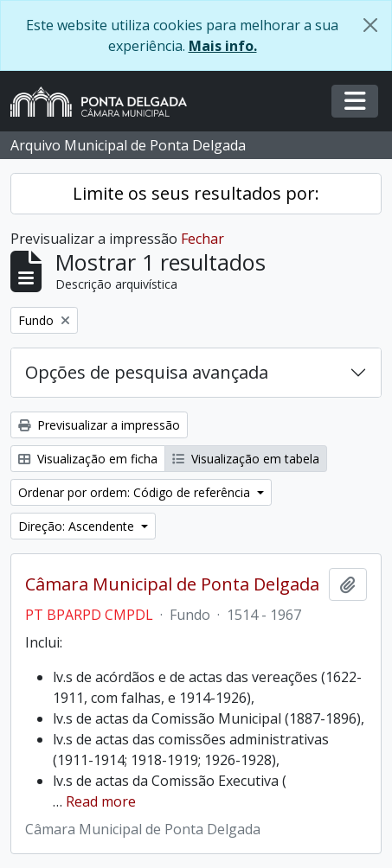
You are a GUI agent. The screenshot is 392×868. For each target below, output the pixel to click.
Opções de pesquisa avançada (147, 372)
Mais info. (223, 46)
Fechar (202, 239)
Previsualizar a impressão (99, 425)
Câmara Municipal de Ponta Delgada (172, 584)
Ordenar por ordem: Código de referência (136, 492)
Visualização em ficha (88, 459)
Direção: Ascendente (78, 526)
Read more (101, 801)
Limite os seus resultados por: (196, 193)
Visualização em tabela (246, 459)
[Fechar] (370, 25)
